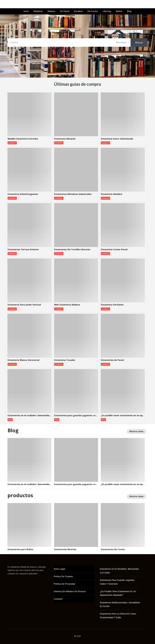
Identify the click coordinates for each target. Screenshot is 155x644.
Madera (51, 11)
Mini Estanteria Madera (67, 305)
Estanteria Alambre (112, 194)
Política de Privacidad (64, 584)
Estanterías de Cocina (113, 549)
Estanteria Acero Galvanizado (117, 139)
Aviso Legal (59, 569)
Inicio (26, 11)
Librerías (107, 11)
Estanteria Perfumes (112, 305)
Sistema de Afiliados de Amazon (70, 591)
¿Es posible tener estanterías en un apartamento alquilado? (123, 415)
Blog (129, 11)
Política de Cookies (63, 576)
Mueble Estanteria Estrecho (23, 139)
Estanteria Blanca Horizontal (23, 360)
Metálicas (38, 11)
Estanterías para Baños (20, 549)
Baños (119, 11)
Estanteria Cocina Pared (114, 250)
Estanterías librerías (65, 549)
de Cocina (93, 11)
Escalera (78, 11)
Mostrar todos (136, 431)
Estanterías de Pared (112, 360)
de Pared (65, 11)
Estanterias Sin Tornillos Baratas (72, 250)
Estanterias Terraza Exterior (23, 250)
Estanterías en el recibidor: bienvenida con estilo (29, 415)
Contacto (58, 599)
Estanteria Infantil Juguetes (23, 194)
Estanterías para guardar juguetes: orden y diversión (76, 415)
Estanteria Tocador (65, 360)
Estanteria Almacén (65, 139)
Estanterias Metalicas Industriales (73, 194)
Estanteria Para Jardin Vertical (24, 305)
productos (12, 143)
